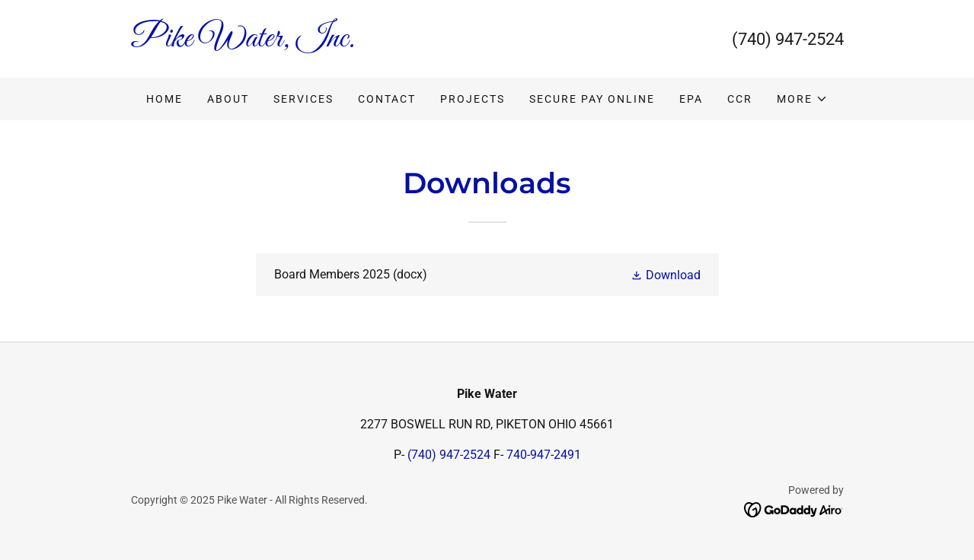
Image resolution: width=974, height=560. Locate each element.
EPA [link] (691, 99)
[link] (309, 42)
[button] (802, 99)
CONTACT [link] (387, 99)
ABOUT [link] (228, 99)
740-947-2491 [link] (544, 455)
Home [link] (164, 99)
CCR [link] (740, 99)
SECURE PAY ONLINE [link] (592, 99)
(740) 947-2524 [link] (788, 39)
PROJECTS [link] (473, 99)
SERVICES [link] (303, 99)
